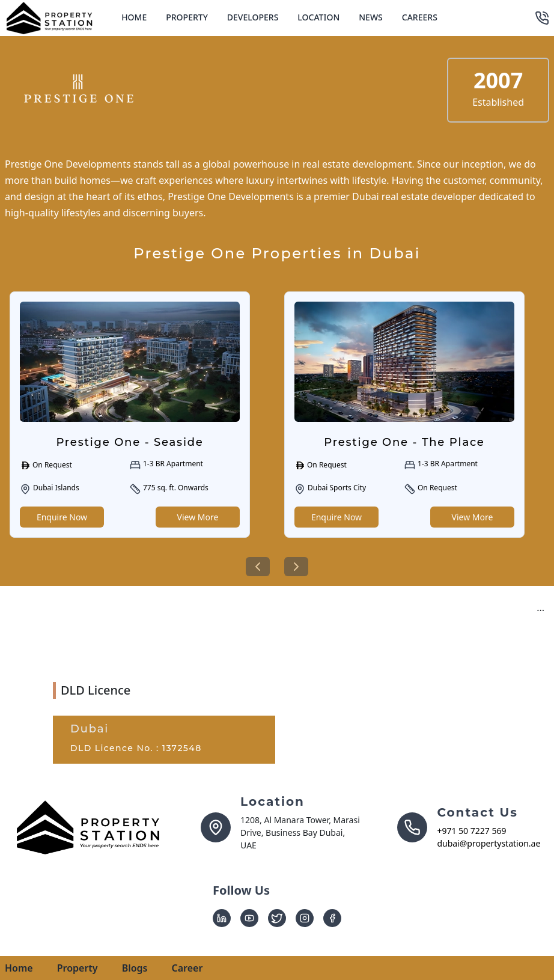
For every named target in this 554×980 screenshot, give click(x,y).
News (371, 17)
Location (318, 17)
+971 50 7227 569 (471, 831)
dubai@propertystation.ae (489, 843)
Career (187, 968)
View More (198, 517)
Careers (420, 17)
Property (187, 17)
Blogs (135, 968)
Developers (253, 17)
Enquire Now (62, 517)
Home (134, 17)
